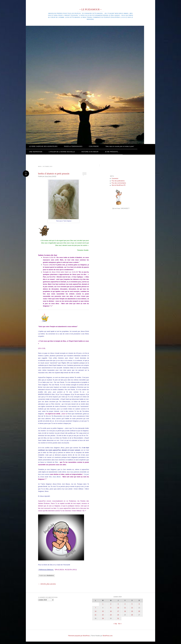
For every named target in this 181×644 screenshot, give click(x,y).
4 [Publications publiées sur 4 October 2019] (125, 604)
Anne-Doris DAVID (50, 176)
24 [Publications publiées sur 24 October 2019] (118, 615)
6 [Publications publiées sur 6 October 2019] (139, 604)
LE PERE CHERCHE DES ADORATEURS (43, 146)
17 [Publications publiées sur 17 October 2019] (118, 611)
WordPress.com (108, 636)
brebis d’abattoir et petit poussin (54, 174)
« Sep (115, 624)
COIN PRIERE (94, 146)
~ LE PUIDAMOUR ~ (90, 9)
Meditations (50, 576)
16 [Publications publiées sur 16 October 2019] (111, 611)
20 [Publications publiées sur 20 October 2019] (139, 611)
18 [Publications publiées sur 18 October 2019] (125, 611)
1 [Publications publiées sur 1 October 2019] (103, 604)
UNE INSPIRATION (36, 152)
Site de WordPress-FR (119, 185)
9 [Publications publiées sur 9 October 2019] (111, 608)
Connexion (115, 179)
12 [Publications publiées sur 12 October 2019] (132, 608)
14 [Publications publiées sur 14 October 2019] (96, 611)
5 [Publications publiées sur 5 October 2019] (132, 604)
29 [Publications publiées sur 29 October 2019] (103, 618)
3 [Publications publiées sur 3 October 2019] (118, 604)
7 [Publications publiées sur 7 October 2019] (96, 608)
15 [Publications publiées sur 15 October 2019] (103, 611)
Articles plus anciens (47, 584)
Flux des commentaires (119, 183)
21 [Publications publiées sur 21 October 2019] (96, 615)
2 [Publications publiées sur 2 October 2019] (111, 604)
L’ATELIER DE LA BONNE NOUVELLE (62, 152)
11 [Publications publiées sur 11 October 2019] (125, 608)
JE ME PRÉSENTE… (112, 152)
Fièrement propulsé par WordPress (79, 636)
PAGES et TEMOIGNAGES (73, 146)
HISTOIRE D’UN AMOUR (90, 152)
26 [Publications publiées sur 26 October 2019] (132, 615)
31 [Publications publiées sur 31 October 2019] (118, 618)
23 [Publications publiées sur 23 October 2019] (111, 615)
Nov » (120, 624)
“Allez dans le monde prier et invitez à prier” (120, 146)
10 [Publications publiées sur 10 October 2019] (118, 608)
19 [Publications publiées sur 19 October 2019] (132, 611)
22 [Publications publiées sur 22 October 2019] (103, 615)
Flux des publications (118, 181)
